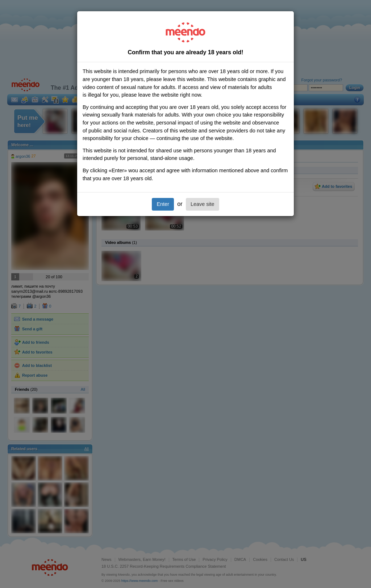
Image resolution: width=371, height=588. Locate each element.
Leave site (203, 204)
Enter (163, 204)
